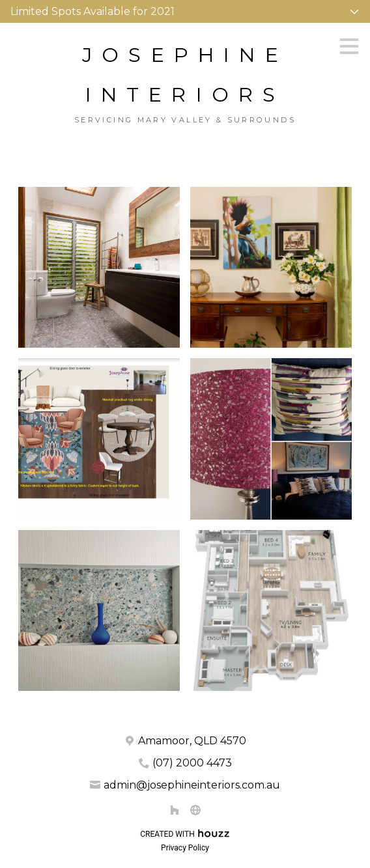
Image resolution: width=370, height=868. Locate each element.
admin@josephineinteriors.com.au (192, 785)
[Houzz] (175, 810)
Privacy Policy (185, 848)
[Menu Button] (349, 46)
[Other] (195, 810)
